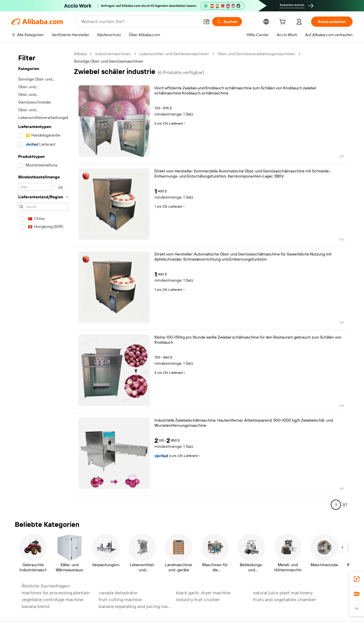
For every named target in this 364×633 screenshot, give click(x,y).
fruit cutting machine (120, 600)
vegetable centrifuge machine (52, 600)
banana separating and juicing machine (136, 606)
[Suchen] (227, 22)
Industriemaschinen (113, 54)
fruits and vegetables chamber (285, 600)
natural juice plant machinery (283, 593)
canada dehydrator (118, 593)
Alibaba (80, 54)
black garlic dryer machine (203, 593)
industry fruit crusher (198, 600)
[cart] (284, 22)
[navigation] (43, 282)
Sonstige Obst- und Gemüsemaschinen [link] (109, 61)
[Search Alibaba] (140, 22)
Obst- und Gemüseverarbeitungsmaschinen (256, 54)
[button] (206, 22)
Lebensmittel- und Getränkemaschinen (174, 54)
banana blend (36, 606)
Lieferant (178, 123)
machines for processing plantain (56, 593)
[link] (357, 579)
